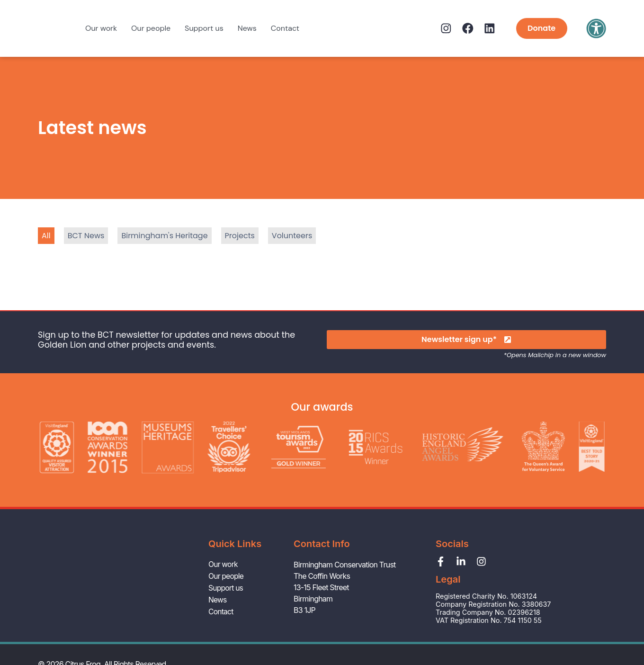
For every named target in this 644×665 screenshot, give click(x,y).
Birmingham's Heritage (164, 236)
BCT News (86, 236)
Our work (101, 28)
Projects (240, 236)
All (46, 236)
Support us (204, 28)
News (247, 28)
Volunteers (292, 236)
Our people (151, 28)
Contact (285, 28)
